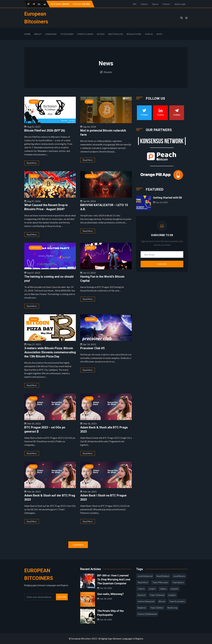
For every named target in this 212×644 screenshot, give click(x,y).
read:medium (163, 576)
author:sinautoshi (146, 601)
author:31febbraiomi (147, 614)
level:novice (179, 576)
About (38, 34)
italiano (163, 589)
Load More (78, 545)
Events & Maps (85, 34)
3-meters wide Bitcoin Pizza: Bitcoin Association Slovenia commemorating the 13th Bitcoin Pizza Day (50, 352)
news (89, 102)
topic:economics (177, 601)
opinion (90, 248)
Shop (159, 34)
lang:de (174, 589)
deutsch (142, 595)
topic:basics (178, 582)
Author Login (180, 4)
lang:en (172, 595)
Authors (144, 4)
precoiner (91, 319)
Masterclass (116, 34)
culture (34, 102)
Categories (67, 34)
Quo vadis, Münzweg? (110, 594)
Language (51, 34)
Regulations (134, 34)
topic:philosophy (160, 582)
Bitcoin (34, 176)
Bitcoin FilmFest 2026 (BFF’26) (45, 131)
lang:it (152, 589)
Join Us (149, 34)
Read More (32, 163)
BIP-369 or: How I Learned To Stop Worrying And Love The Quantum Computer (114, 579)
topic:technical (157, 595)
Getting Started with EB (167, 198)
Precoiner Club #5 (92, 348)
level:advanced (145, 576)
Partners (166, 4)
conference (36, 248)
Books (101, 34)
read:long (172, 608)
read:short (143, 582)
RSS (135, 4)
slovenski (91, 176)
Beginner (142, 608)
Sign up (155, 4)
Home (27, 34)
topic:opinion (157, 608)
